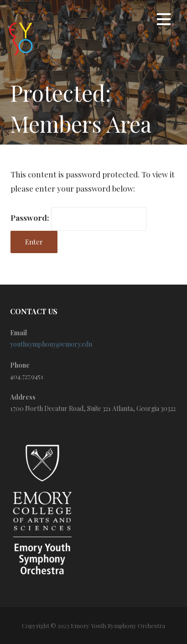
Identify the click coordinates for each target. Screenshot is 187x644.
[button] (164, 21)
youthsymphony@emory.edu (51, 344)
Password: (78, 217)
